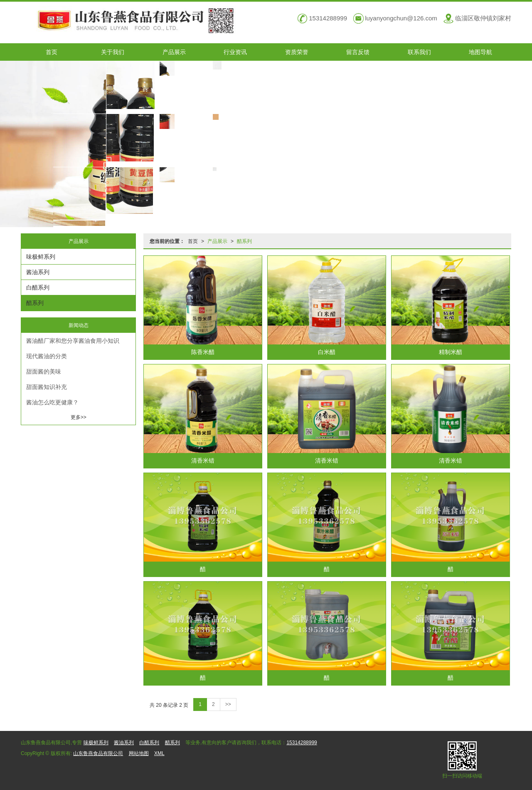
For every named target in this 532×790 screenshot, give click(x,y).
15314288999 (302, 743)
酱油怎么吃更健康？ (52, 402)
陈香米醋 (203, 352)
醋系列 (244, 241)
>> (228, 704)
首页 (52, 52)
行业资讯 (235, 52)
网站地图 (139, 753)
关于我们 (113, 52)
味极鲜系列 (41, 257)
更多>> (79, 417)
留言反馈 (358, 52)
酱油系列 (38, 272)
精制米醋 (451, 352)
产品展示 (174, 52)
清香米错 (203, 461)
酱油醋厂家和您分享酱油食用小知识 (73, 341)
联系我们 (419, 52)
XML (159, 753)
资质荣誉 (297, 52)
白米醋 (327, 352)
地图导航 (480, 52)
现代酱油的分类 (47, 356)
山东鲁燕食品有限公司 (98, 753)
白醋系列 (38, 287)
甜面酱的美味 (44, 371)
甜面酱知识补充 (47, 387)
